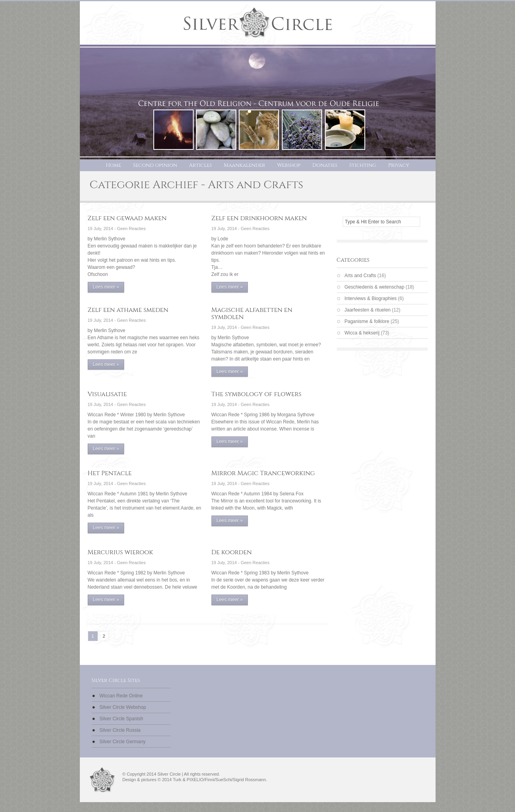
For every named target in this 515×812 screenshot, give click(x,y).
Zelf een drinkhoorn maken (259, 218)
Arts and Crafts (360, 276)
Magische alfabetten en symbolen (252, 313)
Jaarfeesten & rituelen (368, 310)
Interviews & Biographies (371, 298)
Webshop (289, 165)
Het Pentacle (110, 473)
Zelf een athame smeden (128, 310)
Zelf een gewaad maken (127, 218)
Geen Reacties (131, 228)
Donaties (325, 165)
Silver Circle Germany (123, 742)
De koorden (232, 552)
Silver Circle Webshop (123, 707)
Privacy (399, 165)
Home (114, 165)
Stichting (363, 165)
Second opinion (155, 165)
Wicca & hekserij (362, 333)
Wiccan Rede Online (121, 696)
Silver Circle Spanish (122, 719)
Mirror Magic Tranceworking (263, 473)
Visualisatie (107, 394)
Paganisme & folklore (367, 321)
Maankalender (244, 165)
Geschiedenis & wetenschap (374, 287)
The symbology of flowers (257, 394)
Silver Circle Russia (120, 730)
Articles (200, 165)
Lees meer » (106, 287)
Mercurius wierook (121, 552)
